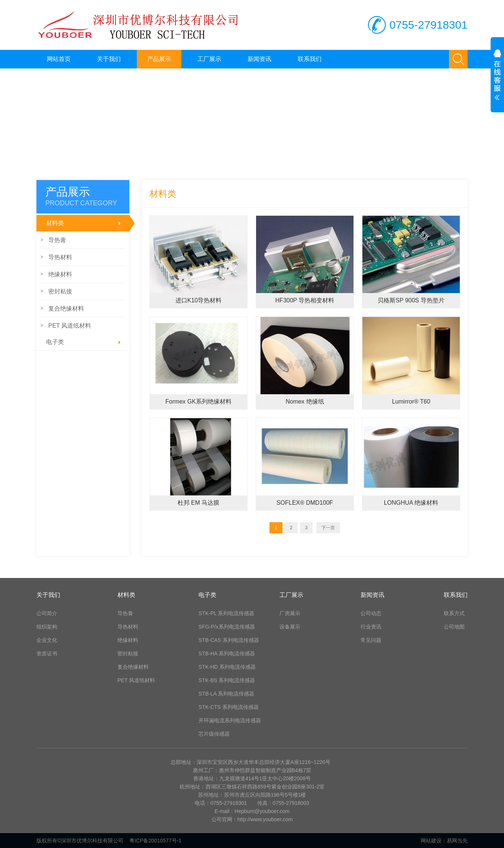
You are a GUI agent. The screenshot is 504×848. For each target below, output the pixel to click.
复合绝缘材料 (62, 309)
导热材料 (56, 257)
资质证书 (47, 653)
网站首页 (59, 59)
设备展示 (290, 627)
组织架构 (47, 627)
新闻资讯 (259, 59)
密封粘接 (56, 291)
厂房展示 (290, 613)
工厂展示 (209, 59)
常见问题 (371, 640)
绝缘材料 (56, 274)
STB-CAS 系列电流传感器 (229, 640)
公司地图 (454, 627)
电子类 (85, 342)
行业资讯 (371, 627)
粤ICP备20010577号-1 (155, 841)
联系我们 (310, 59)
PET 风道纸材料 (66, 326)
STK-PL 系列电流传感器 (226, 613)
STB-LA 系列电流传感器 (226, 694)
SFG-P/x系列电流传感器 (227, 627)
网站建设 (431, 841)
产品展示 (159, 59)
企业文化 (47, 640)
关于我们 (109, 59)
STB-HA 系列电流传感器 (227, 653)
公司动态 (371, 613)
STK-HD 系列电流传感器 (227, 667)
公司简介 (47, 613)
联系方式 (454, 613)
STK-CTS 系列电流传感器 (229, 707)
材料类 (88, 223)
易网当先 (457, 841)
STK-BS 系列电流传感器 (227, 680)
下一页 (328, 528)
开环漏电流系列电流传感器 (230, 720)
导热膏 (53, 240)
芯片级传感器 (214, 734)
